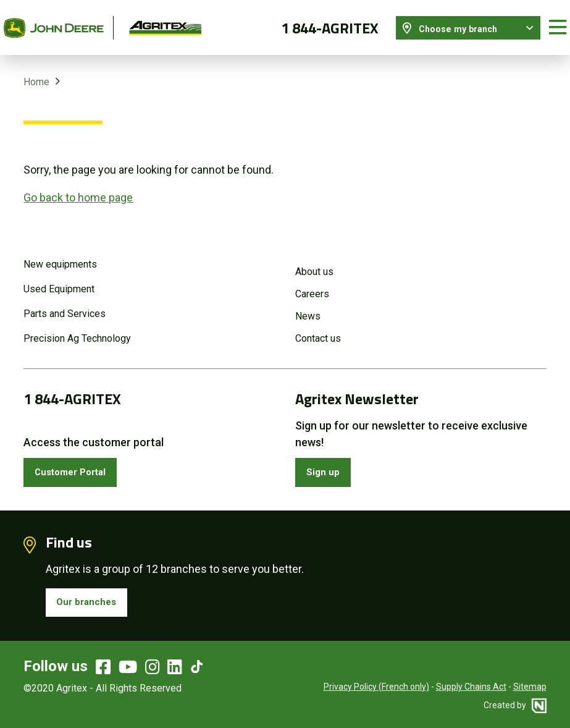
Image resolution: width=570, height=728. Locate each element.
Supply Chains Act (471, 685)
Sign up (327, 464)
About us (314, 261)
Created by (515, 703)
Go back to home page (78, 186)
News (308, 306)
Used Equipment (59, 278)
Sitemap (530, 685)
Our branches (92, 598)
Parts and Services (65, 303)
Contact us (318, 328)
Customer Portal (78, 464)
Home (36, 71)
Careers (312, 283)
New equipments (60, 254)
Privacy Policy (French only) (376, 685)
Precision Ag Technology (77, 328)
